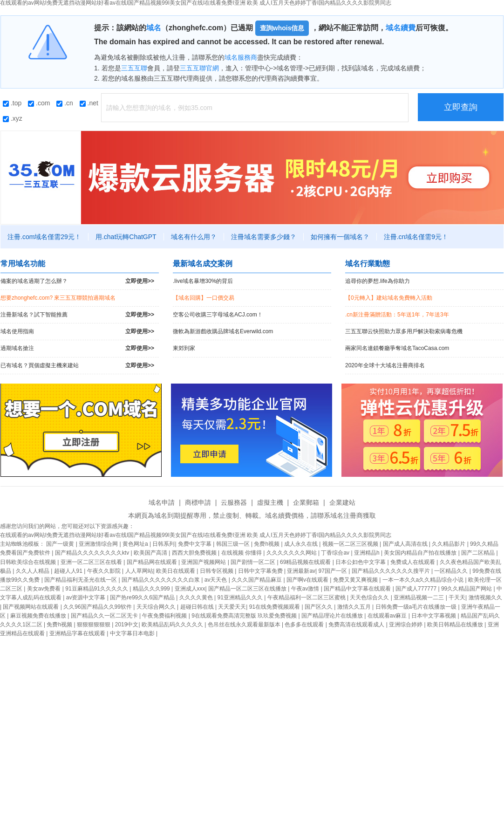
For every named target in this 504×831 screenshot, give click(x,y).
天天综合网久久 (157, 607)
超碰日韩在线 (198, 607)
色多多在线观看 (305, 625)
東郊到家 (184, 348)
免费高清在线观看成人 (357, 625)
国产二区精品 (479, 553)
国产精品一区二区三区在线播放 (248, 589)
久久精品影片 (449, 544)
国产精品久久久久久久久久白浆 (161, 580)
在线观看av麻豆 (388, 616)
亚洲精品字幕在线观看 (78, 633)
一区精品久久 (452, 571)
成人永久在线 (302, 544)
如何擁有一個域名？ (340, 237)
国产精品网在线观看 (153, 562)
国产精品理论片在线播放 (333, 616)
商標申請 (198, 502)
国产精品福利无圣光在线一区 (81, 580)
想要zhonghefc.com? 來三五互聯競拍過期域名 (58, 298)
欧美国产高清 (151, 553)
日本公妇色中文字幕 (361, 562)
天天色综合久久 (370, 597)
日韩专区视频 (217, 571)
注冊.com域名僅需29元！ (44, 237)
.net (89, 103)
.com (39, 103)
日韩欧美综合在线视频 (29, 562)
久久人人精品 (33, 571)
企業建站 (342, 502)
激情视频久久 (485, 597)
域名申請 (162, 502)
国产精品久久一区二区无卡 (105, 616)
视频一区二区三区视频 (351, 544)
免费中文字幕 (195, 544)
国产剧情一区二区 (254, 562)
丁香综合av (336, 553)
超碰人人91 (69, 571)
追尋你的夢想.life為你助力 (378, 281)
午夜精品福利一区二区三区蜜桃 (307, 597)
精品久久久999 (152, 589)
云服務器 (234, 502)
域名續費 (401, 28)
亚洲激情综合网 (99, 544)
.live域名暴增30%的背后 (203, 281)
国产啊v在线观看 (308, 580)
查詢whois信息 (282, 28)
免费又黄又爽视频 (356, 580)
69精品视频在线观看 (306, 562)
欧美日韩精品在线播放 (456, 625)
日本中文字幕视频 (434, 616)
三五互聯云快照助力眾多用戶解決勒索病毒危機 (404, 331)
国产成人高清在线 (406, 544)
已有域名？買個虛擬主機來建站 (77, 366)
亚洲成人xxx (190, 589)
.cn (65, 103)
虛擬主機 (270, 502)
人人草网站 (139, 571)
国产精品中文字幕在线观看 (358, 589)
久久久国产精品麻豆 (257, 580)
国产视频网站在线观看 (31, 607)
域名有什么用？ (194, 237)
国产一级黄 (61, 544)
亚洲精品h (368, 553)
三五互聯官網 (199, 68)
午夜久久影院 (105, 571)
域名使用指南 (77, 332)
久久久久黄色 (197, 597)
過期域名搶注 (77, 348)
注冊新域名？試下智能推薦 (77, 315)
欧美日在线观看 (176, 571)
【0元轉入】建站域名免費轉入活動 (389, 298)
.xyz (13, 118)
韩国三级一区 (234, 544)
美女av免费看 (45, 589)
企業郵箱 (306, 502)
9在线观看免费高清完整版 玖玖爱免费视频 (245, 616)
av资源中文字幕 (87, 597)
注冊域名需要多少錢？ (264, 237)
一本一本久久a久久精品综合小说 (424, 580)
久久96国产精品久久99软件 (98, 607)
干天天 (457, 597)
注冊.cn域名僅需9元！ (416, 237)
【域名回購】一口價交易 (204, 298)
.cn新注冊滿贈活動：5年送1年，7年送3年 (397, 315)
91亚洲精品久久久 (241, 597)
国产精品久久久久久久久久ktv (93, 553)
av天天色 (217, 580)
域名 (154, 28)
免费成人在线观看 (413, 562)
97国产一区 (334, 571)
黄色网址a (136, 544)
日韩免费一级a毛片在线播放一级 (417, 607)
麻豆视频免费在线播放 (39, 616)
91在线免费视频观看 (276, 607)
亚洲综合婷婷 (406, 625)
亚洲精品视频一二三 (419, 597)
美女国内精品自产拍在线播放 (421, 553)
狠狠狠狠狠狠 (94, 625)
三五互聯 (134, 68)
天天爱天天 (232, 607)
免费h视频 (267, 544)
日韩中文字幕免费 (261, 571)
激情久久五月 (355, 607)
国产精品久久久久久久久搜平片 (392, 571)
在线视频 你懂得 (242, 553)
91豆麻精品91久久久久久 (97, 589)
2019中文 (127, 625)
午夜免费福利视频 (165, 616)
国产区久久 (319, 607)
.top (12, 103)
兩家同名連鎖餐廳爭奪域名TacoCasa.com (397, 348)
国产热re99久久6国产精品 (143, 597)
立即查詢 (461, 107)
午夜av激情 (306, 589)
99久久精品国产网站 (467, 589)
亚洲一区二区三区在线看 (92, 562)
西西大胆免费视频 (195, 553)
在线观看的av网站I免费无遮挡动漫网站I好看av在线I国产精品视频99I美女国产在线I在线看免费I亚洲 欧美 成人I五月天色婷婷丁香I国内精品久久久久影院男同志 (196, 535)
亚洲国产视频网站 (204, 562)
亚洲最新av (301, 571)
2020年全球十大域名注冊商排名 (385, 365)
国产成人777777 (417, 589)
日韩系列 (163, 544)
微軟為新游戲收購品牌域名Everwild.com (223, 331)
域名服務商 (241, 57)
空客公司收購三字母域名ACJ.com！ (218, 315)
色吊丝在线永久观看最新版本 (245, 625)
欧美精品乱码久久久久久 (173, 625)
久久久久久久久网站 (292, 553)
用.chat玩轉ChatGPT (126, 237)
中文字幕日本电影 (133, 633)
